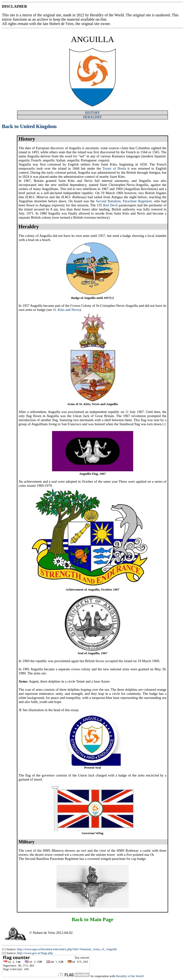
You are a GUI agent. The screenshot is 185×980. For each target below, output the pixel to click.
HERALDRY (93, 117)
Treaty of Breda (114, 168)
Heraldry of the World (130, 976)
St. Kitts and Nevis (66, 310)
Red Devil (110, 205)
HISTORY (92, 113)
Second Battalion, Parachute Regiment (124, 201)
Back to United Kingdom (29, 126)
